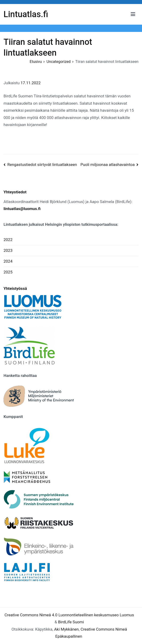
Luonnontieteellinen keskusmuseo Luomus (96, 615)
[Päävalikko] (133, 14)
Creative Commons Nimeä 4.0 (31, 615)
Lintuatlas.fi (26, 14)
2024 (8, 261)
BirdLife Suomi (71, 622)
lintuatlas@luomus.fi (22, 209)
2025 (8, 272)
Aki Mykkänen (66, 629)
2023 (8, 250)
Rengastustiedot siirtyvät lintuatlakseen (42, 165)
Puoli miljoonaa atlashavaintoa (108, 165)
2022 (8, 240)
